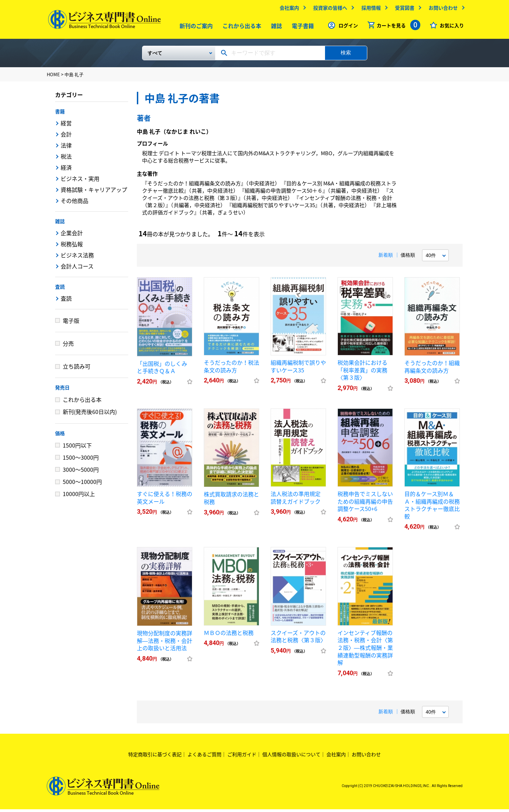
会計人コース (77, 269)
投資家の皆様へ (329, 9)
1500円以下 (77, 448)
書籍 (60, 114)
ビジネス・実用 (80, 181)
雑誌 (275, 27)
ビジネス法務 (77, 258)
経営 (66, 126)
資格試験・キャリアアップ (94, 192)
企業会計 (72, 236)
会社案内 (288, 9)
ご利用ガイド (242, 757)
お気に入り (450, 27)
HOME (53, 77)
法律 (66, 148)
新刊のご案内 (194, 27)
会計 (66, 137)
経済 (66, 170)
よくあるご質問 (204, 757)
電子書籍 (301, 27)
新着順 (386, 258)
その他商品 (74, 203)
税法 (66, 159)
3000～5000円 (81, 472)
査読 (60, 289)
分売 (68, 346)
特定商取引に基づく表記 (155, 757)
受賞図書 (403, 9)
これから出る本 (240, 27)
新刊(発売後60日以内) (90, 414)
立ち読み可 (77, 369)
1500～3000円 (81, 460)
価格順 (408, 258)
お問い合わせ (442, 9)
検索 (346, 55)
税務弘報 (72, 247)
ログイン (347, 27)
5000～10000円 (82, 484)
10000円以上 (79, 496)
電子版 (71, 323)
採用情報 (370, 9)
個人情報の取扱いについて (291, 757)
